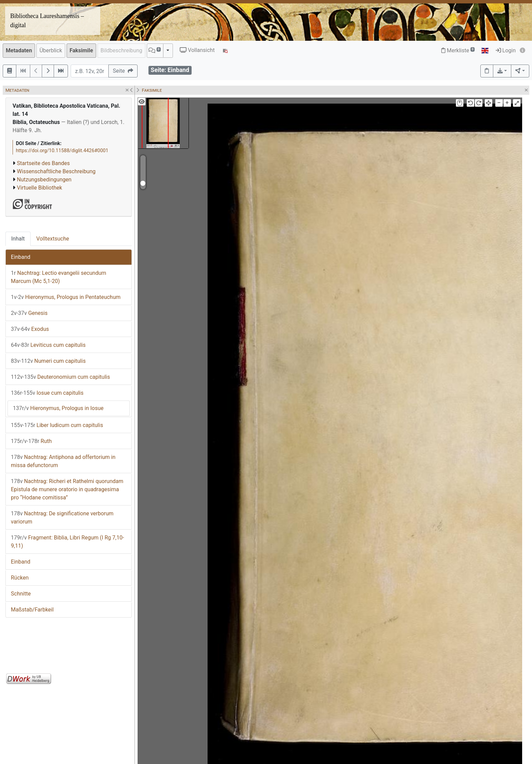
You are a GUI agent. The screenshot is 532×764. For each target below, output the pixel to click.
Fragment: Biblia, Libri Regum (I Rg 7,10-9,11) (67, 542)
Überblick (51, 50)
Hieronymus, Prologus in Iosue (58, 408)
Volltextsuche (53, 239)
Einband (21, 257)
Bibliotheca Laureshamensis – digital (47, 21)
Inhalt (18, 239)
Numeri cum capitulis (48, 361)
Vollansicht (197, 50)
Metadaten (19, 50)
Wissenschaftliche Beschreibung (56, 171)
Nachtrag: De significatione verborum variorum (62, 518)
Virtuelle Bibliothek (40, 188)
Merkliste (458, 50)
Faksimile (81, 50)
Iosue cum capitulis (47, 393)
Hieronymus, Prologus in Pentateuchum (66, 297)
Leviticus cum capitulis (48, 345)
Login (506, 50)
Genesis (29, 313)
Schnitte (21, 594)
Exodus (30, 329)
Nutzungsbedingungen (44, 180)
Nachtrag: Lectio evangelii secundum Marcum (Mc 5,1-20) (59, 277)
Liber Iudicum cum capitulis (57, 425)
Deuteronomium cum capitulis (60, 377)
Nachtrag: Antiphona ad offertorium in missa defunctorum (63, 461)
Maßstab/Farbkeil (32, 610)
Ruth (31, 441)
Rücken (20, 578)
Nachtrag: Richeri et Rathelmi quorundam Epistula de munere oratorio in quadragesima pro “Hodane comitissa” (67, 489)
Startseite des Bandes (43, 163)
